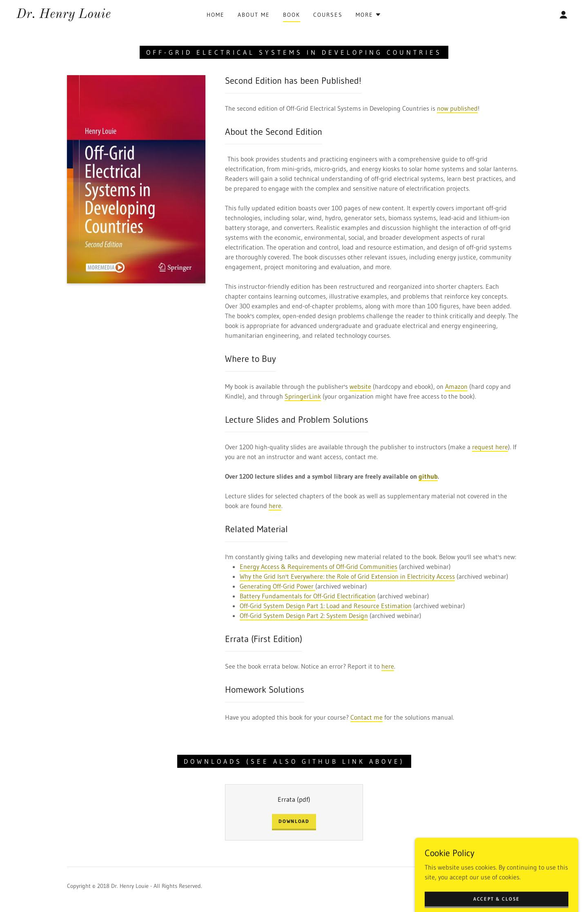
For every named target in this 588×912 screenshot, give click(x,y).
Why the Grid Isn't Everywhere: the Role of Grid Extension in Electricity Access (347, 576)
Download (294, 821)
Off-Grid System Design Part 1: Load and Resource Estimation (326, 606)
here (275, 506)
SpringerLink (303, 396)
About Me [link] (254, 15)
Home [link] (216, 15)
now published (457, 108)
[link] (63, 16)
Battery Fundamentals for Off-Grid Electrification (308, 596)
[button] (369, 15)
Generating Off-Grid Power (277, 586)
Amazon (456, 386)
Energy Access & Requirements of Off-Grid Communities (318, 566)
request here (490, 447)
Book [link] (292, 15)
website (360, 386)
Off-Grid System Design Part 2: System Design (304, 615)
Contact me (366, 717)
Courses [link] (328, 15)
